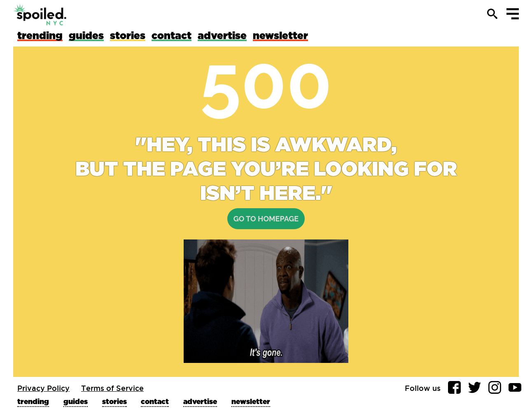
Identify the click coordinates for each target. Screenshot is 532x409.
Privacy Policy (43, 388)
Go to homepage (266, 219)
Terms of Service (112, 388)
